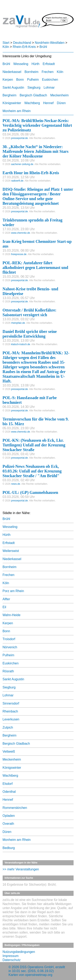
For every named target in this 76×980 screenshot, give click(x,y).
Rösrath (8, 671)
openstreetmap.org (39, 975)
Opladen (9, 816)
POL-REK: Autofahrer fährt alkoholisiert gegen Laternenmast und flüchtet (35, 268)
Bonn (20, 80)
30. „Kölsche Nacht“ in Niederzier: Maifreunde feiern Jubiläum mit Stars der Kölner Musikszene (36, 151)
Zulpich (8, 727)
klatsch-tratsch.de (21, 344)
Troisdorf (9, 639)
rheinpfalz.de (18, 323)
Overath (8, 824)
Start (6, 43)
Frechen (48, 72)
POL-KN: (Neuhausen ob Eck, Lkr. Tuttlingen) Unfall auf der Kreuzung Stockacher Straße (34, 445)
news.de (16, 484)
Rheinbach (10, 711)
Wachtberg (32, 103)
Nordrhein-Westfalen (50, 43)
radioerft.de (17, 181)
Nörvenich (10, 647)
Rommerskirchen (15, 808)
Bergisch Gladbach (33, 95)
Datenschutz (12, 960)
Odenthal (9, 792)
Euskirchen (50, 80)
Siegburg (34, 88)
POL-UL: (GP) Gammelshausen (30, 492)
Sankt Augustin (13, 88)
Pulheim (33, 80)
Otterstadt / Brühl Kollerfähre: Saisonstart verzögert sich (30, 312)
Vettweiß (9, 752)
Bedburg (9, 848)
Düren (61, 103)
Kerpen (8, 80)
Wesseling (21, 64)
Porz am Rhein (13, 591)
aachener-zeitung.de (22, 164)
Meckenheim (59, 95)
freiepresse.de (19, 254)
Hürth (35, 64)
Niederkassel (12, 72)
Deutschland (22, 43)
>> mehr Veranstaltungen (21, 869)
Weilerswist (11, 551)
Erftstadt (49, 64)
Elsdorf (8, 784)
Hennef (48, 103)
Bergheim (10, 95)
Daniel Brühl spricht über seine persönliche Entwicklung (30, 334)
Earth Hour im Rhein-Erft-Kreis (31, 173)
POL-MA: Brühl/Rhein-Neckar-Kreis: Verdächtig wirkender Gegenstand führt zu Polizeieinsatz (37, 125)
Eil (4, 607)
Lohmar (49, 88)
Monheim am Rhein (17, 111)
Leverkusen (11, 719)
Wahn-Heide (12, 615)
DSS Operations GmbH (37, 967)
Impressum (11, 956)
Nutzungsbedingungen (19, 952)
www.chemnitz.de (21, 233)
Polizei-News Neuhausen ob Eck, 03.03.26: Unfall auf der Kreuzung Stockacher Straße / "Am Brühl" (32, 471)
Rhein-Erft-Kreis (24, 47)
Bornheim (31, 72)
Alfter (6, 599)
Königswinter (12, 103)
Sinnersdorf (11, 703)
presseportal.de (20, 138)
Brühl (43, 47)
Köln (6, 47)
